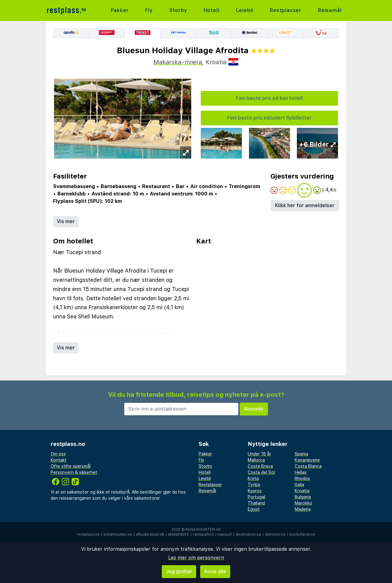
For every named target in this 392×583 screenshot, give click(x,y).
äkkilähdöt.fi (179, 534)
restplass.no (88, 534)
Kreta (253, 479)
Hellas (301, 472)
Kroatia (302, 491)
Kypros (255, 491)
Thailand (256, 503)
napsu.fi (225, 534)
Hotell (212, 10)
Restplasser (286, 10)
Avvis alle (215, 571)
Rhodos (302, 479)
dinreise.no (275, 534)
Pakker (120, 10)
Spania (301, 454)
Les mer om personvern (196, 558)
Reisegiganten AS (203, 530)
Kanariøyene (307, 460)
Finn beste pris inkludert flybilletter (269, 118)
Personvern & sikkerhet (74, 472)
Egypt (254, 509)
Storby (178, 10)
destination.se (248, 534)
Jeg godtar (179, 571)
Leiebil (245, 10)
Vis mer (66, 221)
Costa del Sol (261, 472)
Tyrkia (254, 485)
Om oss (58, 454)
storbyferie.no (302, 534)
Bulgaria (303, 497)
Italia (299, 485)
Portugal (256, 497)
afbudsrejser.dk (150, 534)
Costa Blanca (308, 466)
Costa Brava (260, 466)
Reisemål (330, 10)
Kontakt (59, 460)
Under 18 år (259, 454)
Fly (149, 10)
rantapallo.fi (203, 534)
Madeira (303, 509)
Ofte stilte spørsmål (71, 466)
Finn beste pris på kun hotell (269, 98)
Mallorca (256, 460)
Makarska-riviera (178, 62)
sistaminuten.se (118, 534)
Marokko (303, 503)
